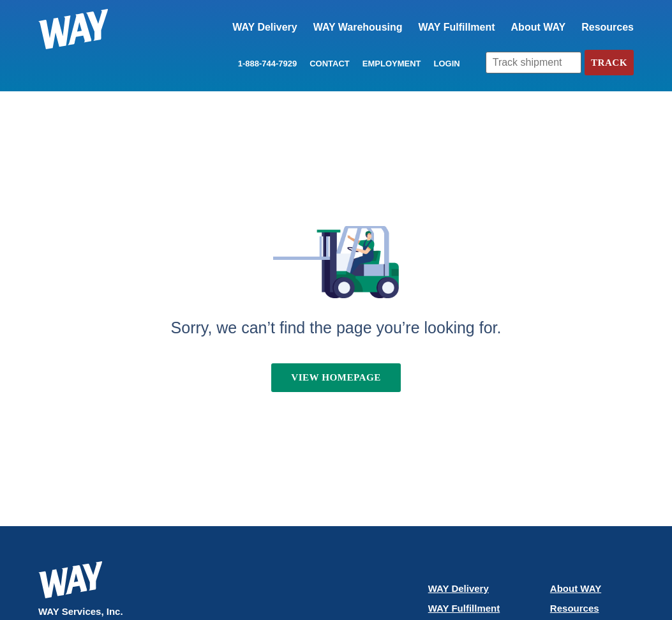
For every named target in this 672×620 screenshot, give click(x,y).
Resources (608, 27)
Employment (390, 64)
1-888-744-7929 (266, 64)
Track (608, 62)
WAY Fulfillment (457, 27)
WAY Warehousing (358, 27)
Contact (328, 64)
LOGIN (444, 64)
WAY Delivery (265, 27)
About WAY (539, 27)
